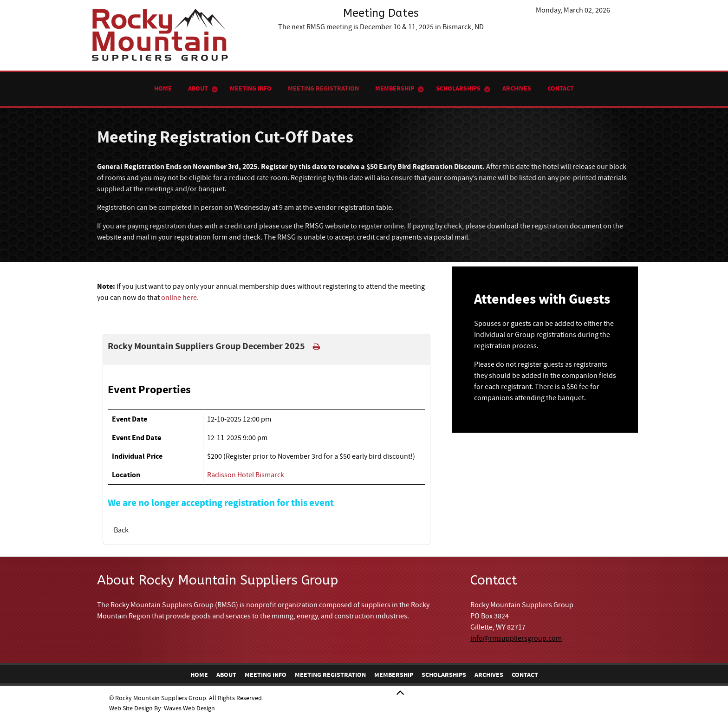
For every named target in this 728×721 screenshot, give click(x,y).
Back (121, 530)
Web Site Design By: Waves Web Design (162, 708)
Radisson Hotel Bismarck (246, 475)
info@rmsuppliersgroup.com (516, 638)
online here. (180, 298)
